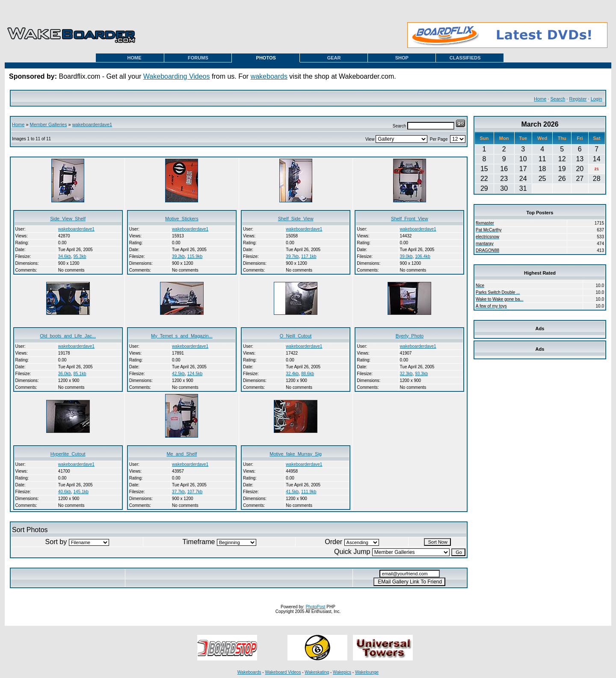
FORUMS (198, 58)
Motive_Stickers (182, 219)
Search (558, 99)
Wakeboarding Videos (177, 76)
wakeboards (269, 76)
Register (578, 99)
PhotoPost (315, 607)
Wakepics (342, 672)
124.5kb (195, 374)
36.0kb (65, 374)
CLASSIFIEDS (465, 58)
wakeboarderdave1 (92, 124)
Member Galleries (49, 124)
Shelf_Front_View (410, 219)
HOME (135, 58)
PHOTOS (266, 58)
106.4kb (423, 256)
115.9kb (195, 256)
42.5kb (178, 374)
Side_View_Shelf (68, 219)
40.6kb (65, 492)
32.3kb (406, 374)
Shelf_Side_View (296, 219)
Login (597, 99)
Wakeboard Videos (283, 672)
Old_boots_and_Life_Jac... (68, 336)
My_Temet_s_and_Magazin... (182, 336)
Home (540, 99)
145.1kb (81, 492)
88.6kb (308, 374)
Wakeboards (249, 672)
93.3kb (421, 374)
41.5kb (292, 492)
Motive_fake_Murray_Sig (296, 454)
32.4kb (292, 374)
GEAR (334, 58)
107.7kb (195, 492)
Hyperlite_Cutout (68, 454)
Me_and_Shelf (182, 454)
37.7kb (178, 492)
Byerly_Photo (410, 336)
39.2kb (178, 256)
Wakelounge (367, 672)
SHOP (402, 58)
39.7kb (292, 256)
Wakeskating (317, 672)
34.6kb (65, 256)
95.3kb (80, 256)
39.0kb (406, 256)
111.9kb (309, 492)
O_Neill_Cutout (296, 336)
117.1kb (309, 256)
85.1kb (80, 374)
